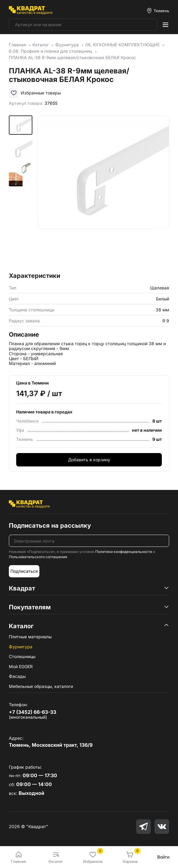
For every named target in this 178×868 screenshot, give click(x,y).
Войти (163, 857)
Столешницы (22, 656)
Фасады (17, 676)
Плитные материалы (30, 637)
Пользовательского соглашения (38, 557)
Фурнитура (21, 647)
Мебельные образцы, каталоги (41, 686)
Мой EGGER (21, 666)
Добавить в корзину (89, 460)
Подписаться (24, 571)
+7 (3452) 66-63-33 (33, 712)
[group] (103, 192)
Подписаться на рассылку (50, 526)
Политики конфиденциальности (124, 552)
